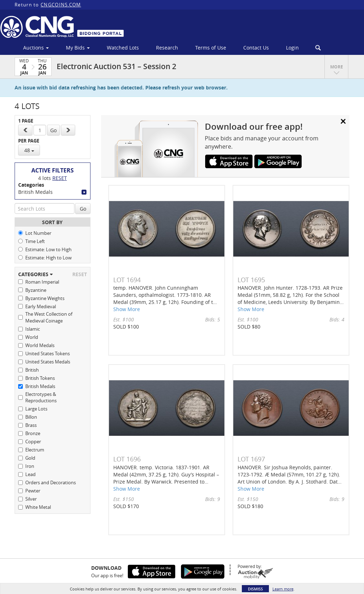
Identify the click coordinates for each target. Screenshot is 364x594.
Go (53, 130)
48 (29, 150)
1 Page (26, 121)
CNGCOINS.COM (61, 5)
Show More (127, 309)
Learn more (283, 589)
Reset (60, 178)
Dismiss (255, 589)
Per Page (29, 141)
